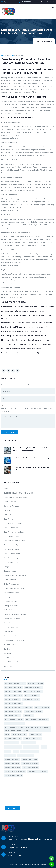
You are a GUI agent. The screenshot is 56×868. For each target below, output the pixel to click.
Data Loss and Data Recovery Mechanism (28, 307)
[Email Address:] (3, 847)
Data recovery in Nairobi (13, 536)
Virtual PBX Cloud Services (13, 662)
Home (38, 41)
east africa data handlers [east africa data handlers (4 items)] (14, 720)
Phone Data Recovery (12, 619)
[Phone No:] (3, 855)
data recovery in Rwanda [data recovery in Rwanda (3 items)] (33, 687)
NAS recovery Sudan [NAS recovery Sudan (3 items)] (28, 743)
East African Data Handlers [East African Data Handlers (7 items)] (14, 724)
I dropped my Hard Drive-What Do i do (27, 323)
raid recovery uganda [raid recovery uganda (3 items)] (13, 767)
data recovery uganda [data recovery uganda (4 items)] (13, 716)
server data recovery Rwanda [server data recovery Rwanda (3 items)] (15, 771)
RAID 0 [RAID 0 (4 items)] (44, 747)
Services (7, 649)
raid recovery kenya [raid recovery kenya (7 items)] (12, 759)
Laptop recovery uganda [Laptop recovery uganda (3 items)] (32, 739)
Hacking (7, 597)
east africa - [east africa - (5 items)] (28, 716)
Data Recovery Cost (11, 528)
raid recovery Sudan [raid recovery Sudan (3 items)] (12, 763)
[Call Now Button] (52, 864)
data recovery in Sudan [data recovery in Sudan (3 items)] (13, 691)
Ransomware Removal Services (15, 640)
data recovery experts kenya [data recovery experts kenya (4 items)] (15, 683)
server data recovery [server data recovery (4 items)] (31, 767)
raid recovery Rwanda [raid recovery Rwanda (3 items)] (29, 759)
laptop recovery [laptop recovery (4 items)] (35, 735)
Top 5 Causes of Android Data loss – (26, 344)
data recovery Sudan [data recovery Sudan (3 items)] (42, 708)
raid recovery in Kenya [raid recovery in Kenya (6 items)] (26, 755)
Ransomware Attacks (12, 636)
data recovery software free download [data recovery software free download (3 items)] (18, 708)
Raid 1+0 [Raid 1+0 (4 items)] (8, 751)
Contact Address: (14, 836)
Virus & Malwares (10, 666)
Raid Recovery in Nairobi (21, 349)
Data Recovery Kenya (12, 549)
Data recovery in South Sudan (15, 541)
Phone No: (12, 853)
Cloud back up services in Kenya (15, 497)
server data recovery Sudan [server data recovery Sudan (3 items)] (38, 771)
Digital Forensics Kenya (12, 584)
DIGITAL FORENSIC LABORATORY (18, 575)
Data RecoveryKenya (11, 558)
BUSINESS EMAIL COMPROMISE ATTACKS (19, 493)
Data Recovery (9, 519)
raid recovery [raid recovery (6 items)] (10, 755)
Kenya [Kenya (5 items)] (7, 735)
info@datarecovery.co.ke (18, 848)
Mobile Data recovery (12, 610)
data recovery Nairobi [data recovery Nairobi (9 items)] (13, 700)
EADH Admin (6, 55)
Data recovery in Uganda (13, 545)
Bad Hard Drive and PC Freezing (24, 327)
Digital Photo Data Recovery (14, 588)
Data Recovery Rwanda (12, 554)
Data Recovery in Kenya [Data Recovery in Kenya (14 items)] (36, 683)
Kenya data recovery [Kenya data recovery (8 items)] (19, 735)
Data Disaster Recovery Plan (23, 331)
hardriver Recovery (11, 601)
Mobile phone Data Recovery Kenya (25, 340)
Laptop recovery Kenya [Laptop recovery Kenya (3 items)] (13, 739)
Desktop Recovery (11, 571)
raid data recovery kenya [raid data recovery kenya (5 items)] (30, 751)
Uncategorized (47, 41)
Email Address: (13, 845)
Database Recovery (11, 562)
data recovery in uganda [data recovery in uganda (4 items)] (13, 695)
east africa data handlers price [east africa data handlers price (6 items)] (37, 720)
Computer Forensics (11, 506)
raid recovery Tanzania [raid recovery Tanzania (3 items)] (30, 763)
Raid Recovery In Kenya (12, 627)
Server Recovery (10, 645)
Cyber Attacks (9, 510)
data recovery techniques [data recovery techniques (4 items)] (33, 712)
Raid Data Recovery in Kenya (23, 311)
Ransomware (9, 632)
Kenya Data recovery (20, 353)
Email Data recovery (11, 593)
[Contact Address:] (3, 838)
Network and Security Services (15, 614)
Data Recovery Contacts (13, 523)
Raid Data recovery (11, 623)
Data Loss (8, 515)
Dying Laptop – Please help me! (24, 336)
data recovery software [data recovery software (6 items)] (13, 704)
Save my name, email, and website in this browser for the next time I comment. (27, 410)
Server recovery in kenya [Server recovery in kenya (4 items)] (14, 775)
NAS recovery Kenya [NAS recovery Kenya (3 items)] (12, 743)
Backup (7, 489)
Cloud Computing (10, 502)
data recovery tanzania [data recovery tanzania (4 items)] (13, 712)
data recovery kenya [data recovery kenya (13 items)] (32, 695)
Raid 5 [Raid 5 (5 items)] (16, 751)
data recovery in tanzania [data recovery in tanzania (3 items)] (33, 691)
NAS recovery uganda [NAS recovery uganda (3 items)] (31, 747)
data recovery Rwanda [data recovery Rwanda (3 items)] (31, 700)
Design (6, 567)
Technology (8, 653)
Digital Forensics (10, 580)
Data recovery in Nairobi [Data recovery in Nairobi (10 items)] (13, 687)
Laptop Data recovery (12, 606)
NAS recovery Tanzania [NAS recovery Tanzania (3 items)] (13, 747)
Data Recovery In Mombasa (14, 532)
